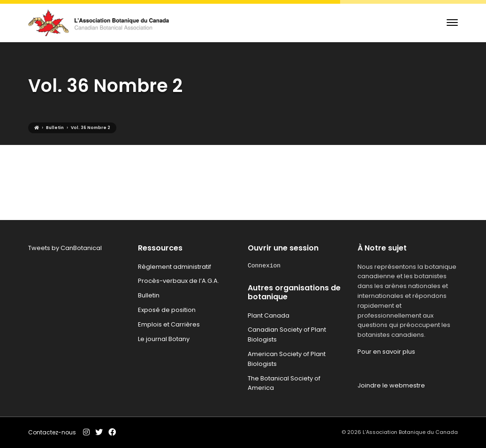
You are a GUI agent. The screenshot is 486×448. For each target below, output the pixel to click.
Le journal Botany (164, 339)
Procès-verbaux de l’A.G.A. (178, 281)
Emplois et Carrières (169, 324)
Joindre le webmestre (391, 385)
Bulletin (149, 295)
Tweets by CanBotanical (65, 248)
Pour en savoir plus (386, 352)
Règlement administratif (175, 267)
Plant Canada (269, 315)
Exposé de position (167, 310)
